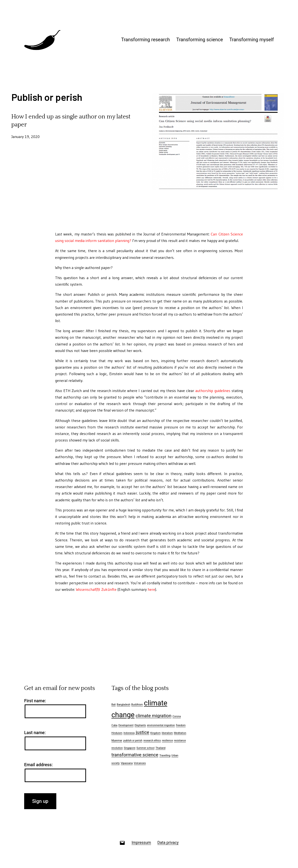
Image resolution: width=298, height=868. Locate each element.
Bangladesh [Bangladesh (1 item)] (124, 705)
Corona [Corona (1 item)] (177, 716)
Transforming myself (252, 40)
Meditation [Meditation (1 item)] (180, 733)
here (151, 589)
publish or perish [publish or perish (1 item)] (133, 741)
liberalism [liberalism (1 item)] (167, 733)
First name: (35, 701)
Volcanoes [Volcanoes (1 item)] (140, 763)
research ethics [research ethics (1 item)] (152, 741)
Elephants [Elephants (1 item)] (140, 725)
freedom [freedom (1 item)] (181, 725)
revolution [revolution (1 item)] (117, 748)
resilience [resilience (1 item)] (167, 741)
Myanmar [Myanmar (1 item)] (117, 741)
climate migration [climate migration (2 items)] (153, 716)
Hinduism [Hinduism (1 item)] (117, 733)
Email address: (38, 765)
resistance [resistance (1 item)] (180, 741)
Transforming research (145, 40)
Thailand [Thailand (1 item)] (160, 748)
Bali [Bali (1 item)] (114, 705)
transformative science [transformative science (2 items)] (135, 755)
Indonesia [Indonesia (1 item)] (129, 733)
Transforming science (200, 40)
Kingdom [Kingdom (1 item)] (156, 733)
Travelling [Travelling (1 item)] (165, 755)
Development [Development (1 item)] (126, 725)
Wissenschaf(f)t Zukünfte (96, 589)
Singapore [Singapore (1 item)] (130, 748)
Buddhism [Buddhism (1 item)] (137, 705)
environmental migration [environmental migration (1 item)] (161, 725)
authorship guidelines (213, 391)
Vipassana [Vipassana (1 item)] (127, 763)
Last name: (35, 733)
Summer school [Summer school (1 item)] (146, 748)
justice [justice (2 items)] (143, 732)
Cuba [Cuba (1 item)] (114, 725)
